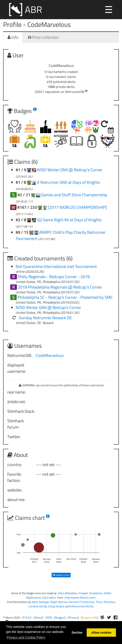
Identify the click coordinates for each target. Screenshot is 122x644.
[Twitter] (109, 617)
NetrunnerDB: (20, 355)
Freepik (83, 593)
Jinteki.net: (17, 402)
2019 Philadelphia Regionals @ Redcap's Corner (60, 287)
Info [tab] (13, 37)
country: (15, 465)
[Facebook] (116, 617)
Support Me (90, 617)
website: (15, 490)
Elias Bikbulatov (68, 593)
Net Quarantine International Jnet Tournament (56, 266)
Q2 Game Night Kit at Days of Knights (69, 220)
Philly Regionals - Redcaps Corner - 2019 (54, 277)
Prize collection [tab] (43, 37)
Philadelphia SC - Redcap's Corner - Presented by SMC (65, 297)
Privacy (73, 617)
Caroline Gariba (37, 606)
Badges (60, 617)
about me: (16, 500)
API (49, 617)
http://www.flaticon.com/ (80, 597)
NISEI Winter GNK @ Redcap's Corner (70, 170)
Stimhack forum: (16, 424)
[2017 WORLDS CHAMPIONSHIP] (77, 207)
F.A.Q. (27, 617)
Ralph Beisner (59, 602)
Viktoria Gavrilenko (82, 606)
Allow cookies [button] (101, 633)
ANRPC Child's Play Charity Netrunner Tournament (61, 235)
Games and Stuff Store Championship (74, 195)
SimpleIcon (95, 593)
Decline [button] (77, 633)
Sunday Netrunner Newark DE (45, 318)
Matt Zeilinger (40, 602)
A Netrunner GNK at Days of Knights (68, 182)
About (38, 617)
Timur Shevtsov (105, 602)
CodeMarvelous (50, 355)
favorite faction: (14, 477)
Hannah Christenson (81, 602)
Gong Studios (56, 606)
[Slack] (102, 617)
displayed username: (17, 368)
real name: (17, 392)
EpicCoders (49, 597)
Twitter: (14, 437)
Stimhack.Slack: (20, 411)
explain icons (61, 575)
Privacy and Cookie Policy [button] (26, 637)
